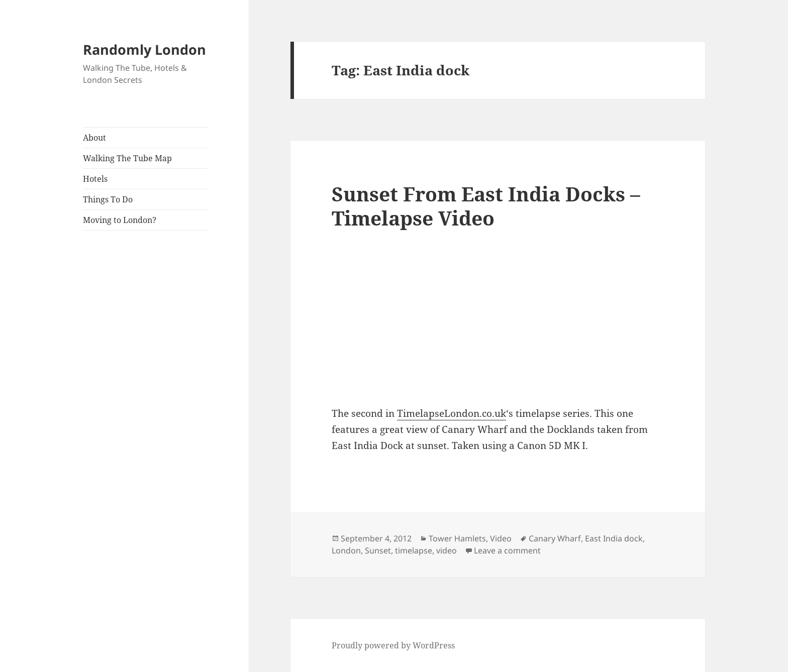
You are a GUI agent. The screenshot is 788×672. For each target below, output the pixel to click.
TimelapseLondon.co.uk (452, 413)
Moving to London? (120, 220)
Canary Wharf (555, 538)
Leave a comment (507, 550)
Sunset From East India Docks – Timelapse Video (486, 206)
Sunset (378, 550)
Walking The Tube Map (127, 158)
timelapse (414, 550)
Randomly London (144, 49)
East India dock (614, 538)
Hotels (95, 179)
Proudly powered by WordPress (393, 645)
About (94, 138)
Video (501, 538)
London (346, 550)
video (447, 550)
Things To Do (108, 199)
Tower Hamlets (457, 538)
